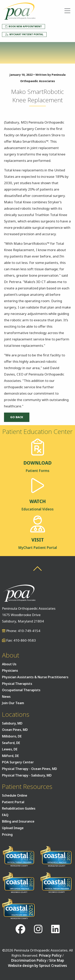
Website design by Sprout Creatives (37, 966)
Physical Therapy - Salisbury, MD (27, 775)
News (6, 697)
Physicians (10, 670)
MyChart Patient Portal (24, 34)
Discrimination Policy (29, 960)
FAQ (5, 815)
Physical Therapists (17, 684)
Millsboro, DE (12, 736)
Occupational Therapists (21, 690)
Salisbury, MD (12, 723)
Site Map (57, 960)
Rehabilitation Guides (19, 808)
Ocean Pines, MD (15, 730)
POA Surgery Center (18, 762)
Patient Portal (13, 802)
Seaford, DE (11, 743)
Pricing (7, 835)
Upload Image (13, 828)
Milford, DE (10, 756)
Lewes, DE (10, 749)
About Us (9, 664)
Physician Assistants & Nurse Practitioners (35, 677)
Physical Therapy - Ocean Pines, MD (29, 769)
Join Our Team (13, 703)
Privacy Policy (50, 955)
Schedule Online (15, 795)
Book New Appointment (23, 26)
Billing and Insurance (18, 821)
